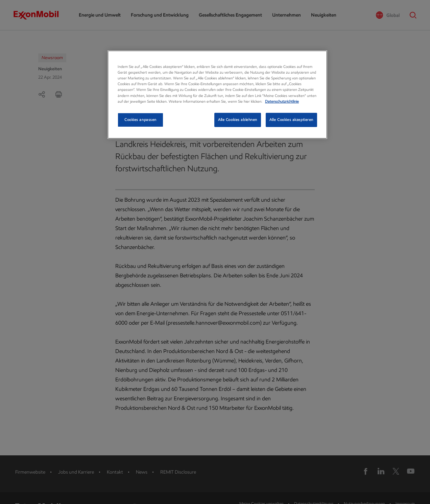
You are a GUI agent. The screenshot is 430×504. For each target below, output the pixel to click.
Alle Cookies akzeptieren (291, 120)
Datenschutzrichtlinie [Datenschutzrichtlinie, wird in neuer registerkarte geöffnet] (282, 101)
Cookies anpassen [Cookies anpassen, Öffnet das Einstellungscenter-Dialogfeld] (140, 120)
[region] (217, 94)
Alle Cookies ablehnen (238, 120)
